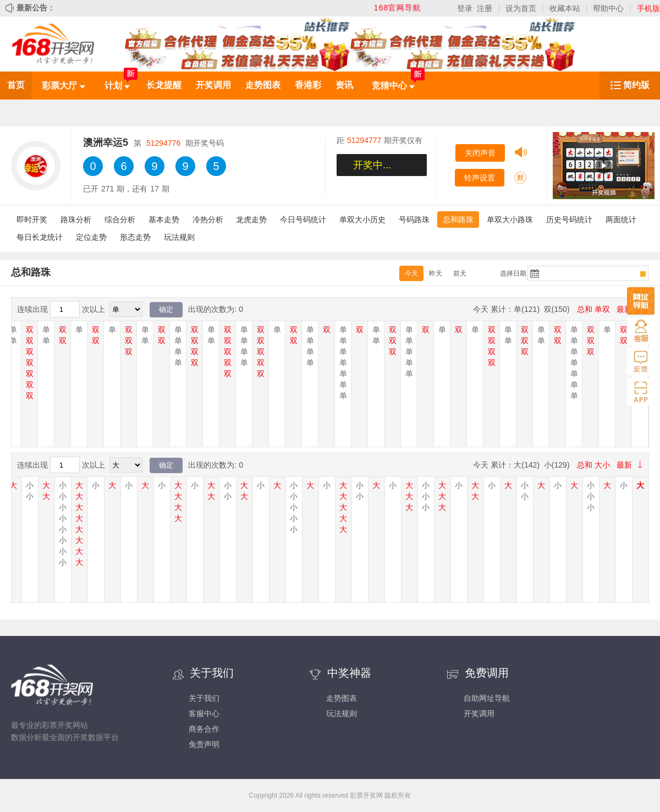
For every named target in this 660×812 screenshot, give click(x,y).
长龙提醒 (164, 85)
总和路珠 (458, 220)
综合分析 (120, 220)
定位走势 (91, 237)
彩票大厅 (63, 86)
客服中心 (204, 714)
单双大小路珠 (510, 220)
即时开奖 (32, 220)
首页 (16, 85)
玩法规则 (179, 237)
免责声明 (204, 744)
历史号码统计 (569, 220)
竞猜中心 (393, 86)
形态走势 (135, 237)
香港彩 (308, 85)
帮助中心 (608, 8)
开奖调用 (213, 85)
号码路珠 (414, 220)
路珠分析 (76, 220)
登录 (465, 8)
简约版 (636, 85)
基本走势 (164, 220)
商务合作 (204, 729)
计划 (117, 86)
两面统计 (621, 220)
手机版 (648, 8)
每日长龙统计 (40, 237)
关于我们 (204, 698)
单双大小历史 (362, 220)
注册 (485, 8)
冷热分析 (208, 220)
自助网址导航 (487, 698)
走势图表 (263, 85)
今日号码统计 (303, 220)
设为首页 (521, 8)
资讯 (344, 85)
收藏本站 (565, 8)
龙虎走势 (251, 220)
